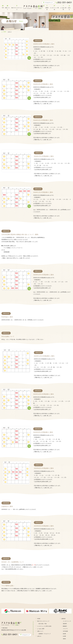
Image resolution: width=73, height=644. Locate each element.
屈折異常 (65, 624)
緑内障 (64, 634)
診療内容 (63, 619)
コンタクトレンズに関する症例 (44, 626)
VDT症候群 (65, 631)
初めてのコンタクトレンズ (43, 621)
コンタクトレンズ (67, 621)
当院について (40, 631)
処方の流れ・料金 (43, 624)
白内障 (64, 636)
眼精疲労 (65, 626)
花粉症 (64, 639)
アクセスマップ (48, 2)
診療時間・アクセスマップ (45, 634)
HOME (39, 619)
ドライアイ (65, 629)
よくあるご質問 (41, 629)
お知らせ (39, 636)
